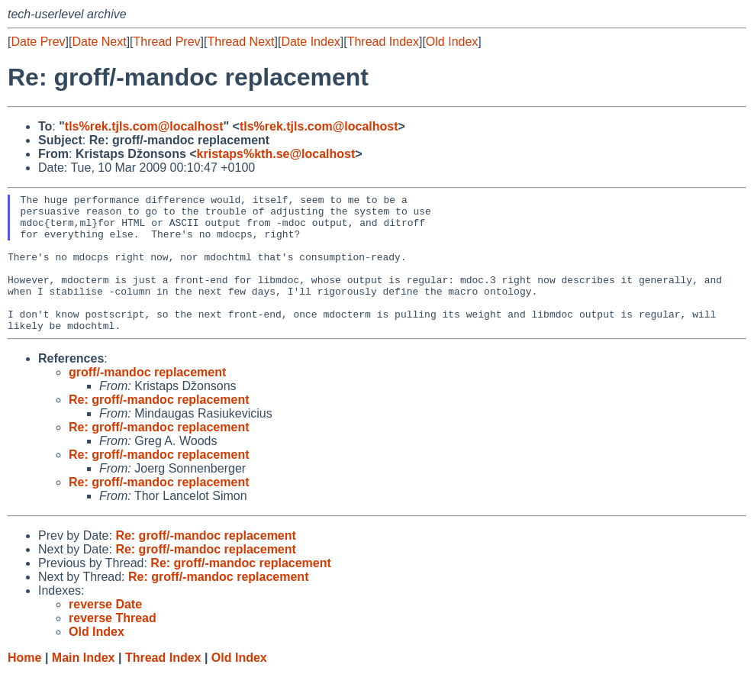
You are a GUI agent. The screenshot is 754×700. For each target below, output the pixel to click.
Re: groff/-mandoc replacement (159, 427)
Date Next (99, 42)
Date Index (310, 42)
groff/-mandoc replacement (147, 400)
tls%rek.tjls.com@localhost (144, 126)
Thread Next (240, 42)
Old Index (452, 42)
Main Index (84, 685)
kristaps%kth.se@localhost (276, 154)
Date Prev (38, 42)
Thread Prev (167, 42)
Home (24, 685)
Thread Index (383, 42)
